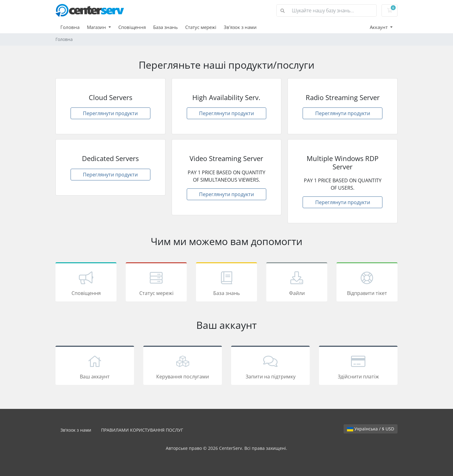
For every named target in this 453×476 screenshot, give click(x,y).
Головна (70, 27)
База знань (165, 27)
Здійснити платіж (358, 366)
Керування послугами (183, 366)
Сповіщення (132, 27)
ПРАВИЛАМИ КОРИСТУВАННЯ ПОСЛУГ (142, 430)
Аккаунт (379, 27)
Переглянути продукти (110, 113)
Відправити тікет (367, 283)
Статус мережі (201, 27)
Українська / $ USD (371, 429)
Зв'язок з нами (240, 27)
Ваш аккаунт (95, 366)
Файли (297, 283)
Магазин (97, 27)
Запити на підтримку (270, 366)
